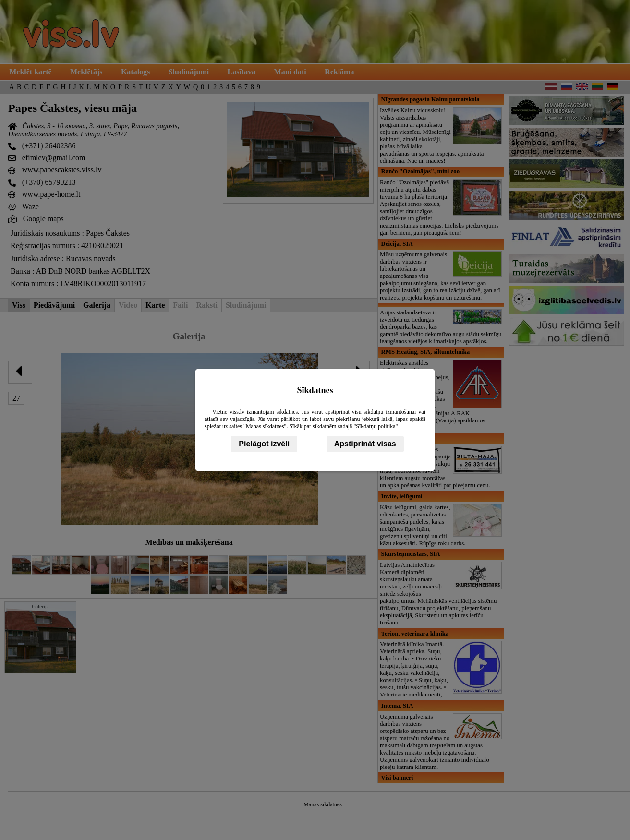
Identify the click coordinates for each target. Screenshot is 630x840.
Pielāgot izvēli (264, 444)
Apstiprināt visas (365, 444)
